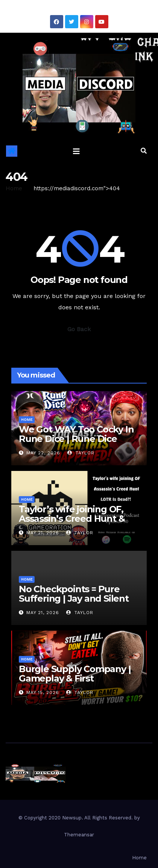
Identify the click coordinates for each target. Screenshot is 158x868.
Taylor (81, 453)
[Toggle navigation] (76, 151)
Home (14, 188)
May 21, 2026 (43, 533)
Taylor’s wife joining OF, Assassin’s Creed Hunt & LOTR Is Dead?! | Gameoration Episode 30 (73, 523)
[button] (144, 151)
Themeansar (79, 835)
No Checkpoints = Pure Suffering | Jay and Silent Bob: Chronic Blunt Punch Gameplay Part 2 (76, 603)
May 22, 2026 (43, 453)
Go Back (79, 329)
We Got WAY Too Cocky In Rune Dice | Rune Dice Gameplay (76, 439)
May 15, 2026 (43, 692)
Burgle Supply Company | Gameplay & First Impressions (75, 678)
